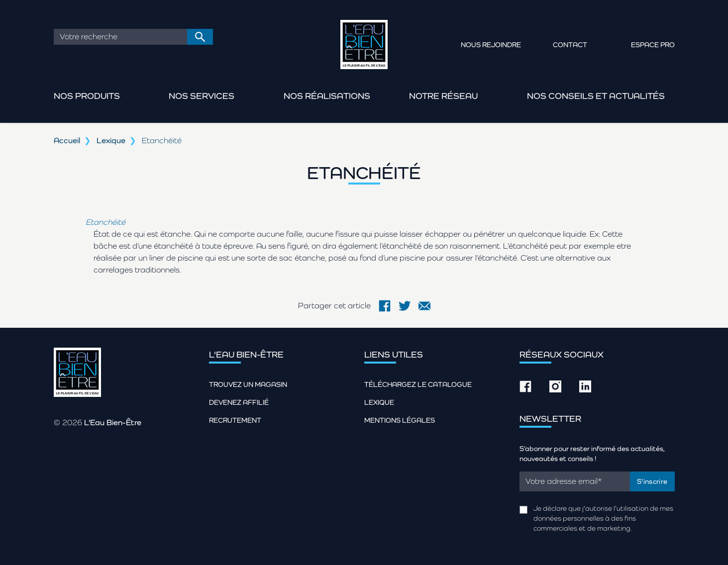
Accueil (67, 141)
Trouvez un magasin (248, 384)
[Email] (575, 481)
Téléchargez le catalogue (418, 384)
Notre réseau (443, 96)
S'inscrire (652, 481)
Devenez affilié (239, 402)
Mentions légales (400, 420)
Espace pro (653, 45)
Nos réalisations (327, 96)
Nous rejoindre (491, 45)
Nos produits (87, 96)
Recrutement (235, 420)
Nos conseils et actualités (596, 96)
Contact (570, 45)
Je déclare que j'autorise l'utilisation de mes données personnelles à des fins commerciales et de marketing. (603, 518)
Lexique (111, 141)
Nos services (202, 96)
